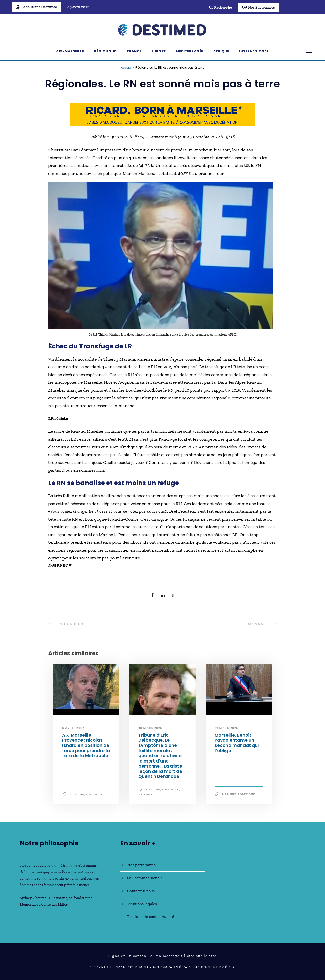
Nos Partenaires (258, 7)
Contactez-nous (141, 891)
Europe (159, 51)
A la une (77, 794)
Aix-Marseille (70, 51)
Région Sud (105, 51)
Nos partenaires (141, 865)
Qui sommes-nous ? (145, 878)
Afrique (221, 51)
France (134, 51)
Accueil (127, 67)
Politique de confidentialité (151, 917)
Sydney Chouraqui (35, 898)
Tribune (145, 794)
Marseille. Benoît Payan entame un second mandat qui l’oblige (237, 743)
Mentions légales (142, 904)
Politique (94, 794)
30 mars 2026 (150, 728)
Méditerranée (190, 51)
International (254, 51)
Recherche (221, 7)
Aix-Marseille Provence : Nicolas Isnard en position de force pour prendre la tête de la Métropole (86, 745)
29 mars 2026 (226, 728)
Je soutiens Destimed (37, 7)
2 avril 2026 (73, 728)
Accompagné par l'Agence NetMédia (194, 967)
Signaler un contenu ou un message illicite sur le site (162, 956)
